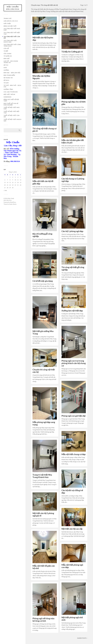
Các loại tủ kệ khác (11, 92)
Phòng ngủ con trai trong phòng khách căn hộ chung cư (74, 363)
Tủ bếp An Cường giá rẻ (72, 52)
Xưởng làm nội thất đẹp (72, 311)
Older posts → (83, 638)
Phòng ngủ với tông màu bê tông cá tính (43, 620)
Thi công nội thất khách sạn (10, 41)
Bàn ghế (6, 59)
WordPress (13, 202)
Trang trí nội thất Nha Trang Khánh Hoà (42, 476)
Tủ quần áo (8, 56)
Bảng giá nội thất (10, 26)
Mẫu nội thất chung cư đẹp (74, 454)
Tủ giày (6, 83)
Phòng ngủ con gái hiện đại (73, 416)
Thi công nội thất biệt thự (12, 33)
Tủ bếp (6, 51)
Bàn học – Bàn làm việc (12, 73)
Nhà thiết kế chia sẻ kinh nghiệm (11, 104)
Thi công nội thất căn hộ (12, 37)
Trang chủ (7, 18)
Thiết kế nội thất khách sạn (12, 120)
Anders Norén (13, 204)
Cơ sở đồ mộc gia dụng (43, 281)
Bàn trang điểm (9, 75)
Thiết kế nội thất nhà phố (12, 108)
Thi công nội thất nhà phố (12, 29)
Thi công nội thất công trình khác (12, 45)
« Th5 (5, 191)
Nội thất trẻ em (9, 94)
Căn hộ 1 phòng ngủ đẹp (72, 231)
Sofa (5, 68)
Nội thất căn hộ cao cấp (72, 529)
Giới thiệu (7, 24)
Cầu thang (7, 54)
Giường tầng (8, 89)
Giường (6, 70)
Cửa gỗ (6, 49)
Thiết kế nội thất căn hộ (12, 116)
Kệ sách (6, 80)
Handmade (7, 97)
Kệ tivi (6, 65)
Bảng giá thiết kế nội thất (11, 100)
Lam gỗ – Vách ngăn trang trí (11, 62)
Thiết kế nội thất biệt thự (12, 112)
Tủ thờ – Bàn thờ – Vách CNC (12, 86)
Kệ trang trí (8, 78)
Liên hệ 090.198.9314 (11, 21)
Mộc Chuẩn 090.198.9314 (13, 8)
